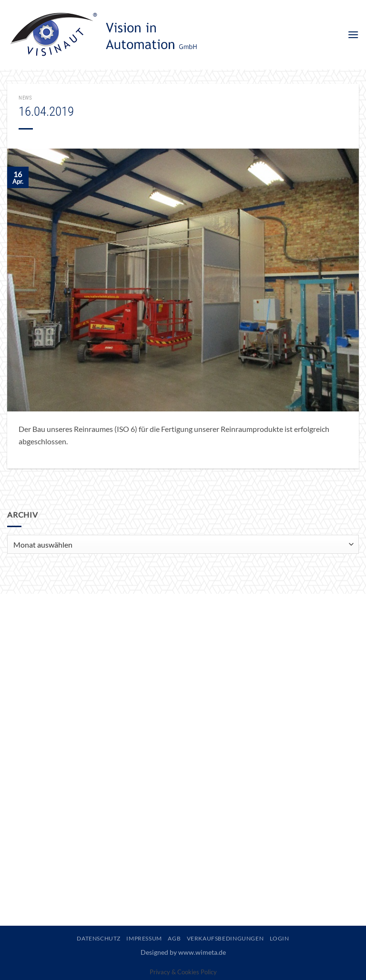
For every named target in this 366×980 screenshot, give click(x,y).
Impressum (144, 938)
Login (280, 938)
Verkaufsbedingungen (225, 938)
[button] (353, 35)
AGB (174, 938)
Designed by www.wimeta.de (183, 952)
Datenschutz (99, 938)
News (25, 98)
